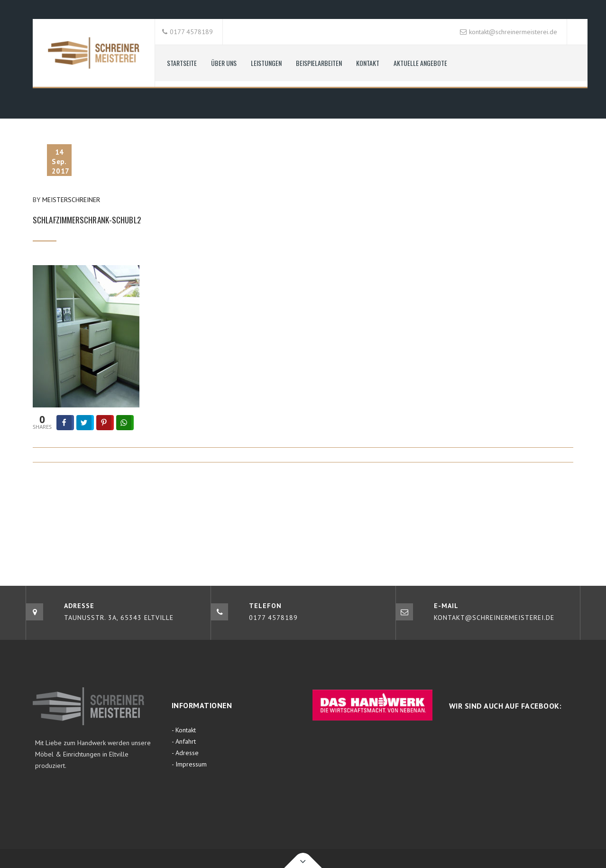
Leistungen (266, 63)
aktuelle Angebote (420, 63)
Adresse (187, 753)
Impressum (191, 764)
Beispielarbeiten (319, 63)
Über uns (224, 63)
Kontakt (368, 63)
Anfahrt (186, 741)
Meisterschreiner (71, 200)
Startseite (182, 63)
